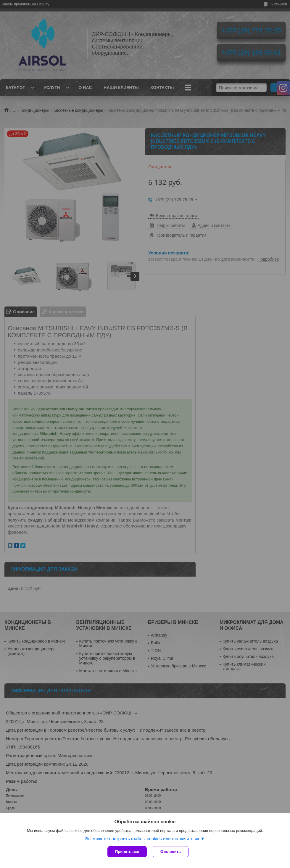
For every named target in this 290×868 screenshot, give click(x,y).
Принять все (127, 852)
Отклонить (171, 852)
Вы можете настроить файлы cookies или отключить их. (143, 839)
